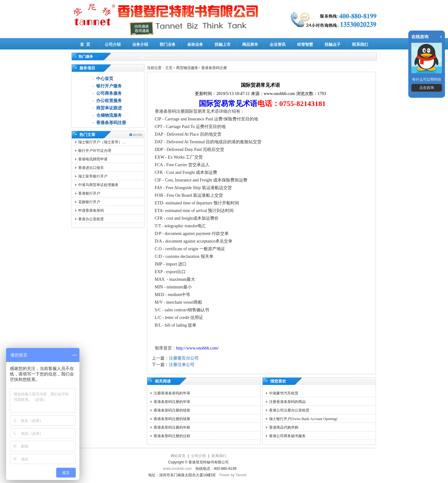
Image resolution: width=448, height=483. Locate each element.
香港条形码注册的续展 (172, 419)
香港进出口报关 (91, 168)
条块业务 (195, 44)
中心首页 (105, 79)
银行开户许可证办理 (95, 151)
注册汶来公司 (182, 365)
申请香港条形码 (91, 210)
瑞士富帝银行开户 (93, 176)
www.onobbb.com (178, 469)
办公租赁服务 (109, 101)
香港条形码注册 (111, 123)
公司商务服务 (109, 93)
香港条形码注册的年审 (172, 402)
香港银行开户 (89, 193)
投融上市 (223, 44)
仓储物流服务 (109, 115)
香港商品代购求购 (284, 427)
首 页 (85, 44)
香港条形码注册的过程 (172, 436)
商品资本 (250, 44)
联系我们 (360, 44)
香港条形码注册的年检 (172, 427)
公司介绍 (113, 44)
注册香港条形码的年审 (172, 393)
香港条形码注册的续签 (172, 410)
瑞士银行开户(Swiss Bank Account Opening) (303, 419)
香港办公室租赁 (91, 219)
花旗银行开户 (89, 202)
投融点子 (333, 44)
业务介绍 (140, 44)
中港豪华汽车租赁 (284, 393)
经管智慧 (305, 44)
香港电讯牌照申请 (93, 159)
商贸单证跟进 (109, 108)
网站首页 (178, 456)
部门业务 (168, 44)
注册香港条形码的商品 (287, 402)
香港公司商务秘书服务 (287, 436)
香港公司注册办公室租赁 (289, 410)
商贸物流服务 (187, 68)
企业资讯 (278, 44)
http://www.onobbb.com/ (198, 348)
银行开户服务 (109, 86)
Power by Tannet (233, 475)
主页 (169, 68)
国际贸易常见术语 (228, 104)
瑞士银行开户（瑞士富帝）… (102, 142)
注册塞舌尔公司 (184, 358)
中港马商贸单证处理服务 (98, 185)
